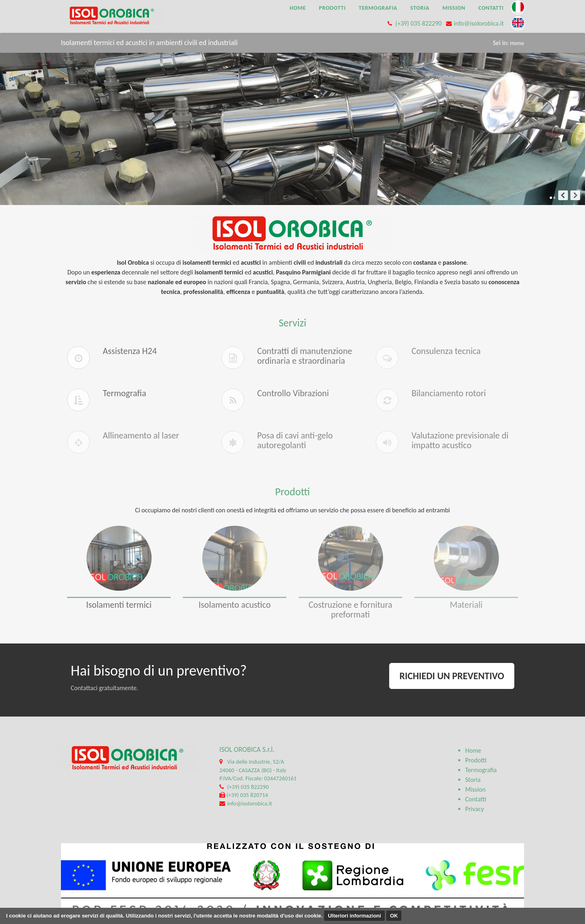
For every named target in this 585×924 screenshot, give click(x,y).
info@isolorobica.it (479, 23)
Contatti (491, 8)
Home (298, 8)
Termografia (378, 8)
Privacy (474, 809)
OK (394, 916)
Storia (420, 8)
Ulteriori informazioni (354, 916)
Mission (454, 8)
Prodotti (332, 8)
